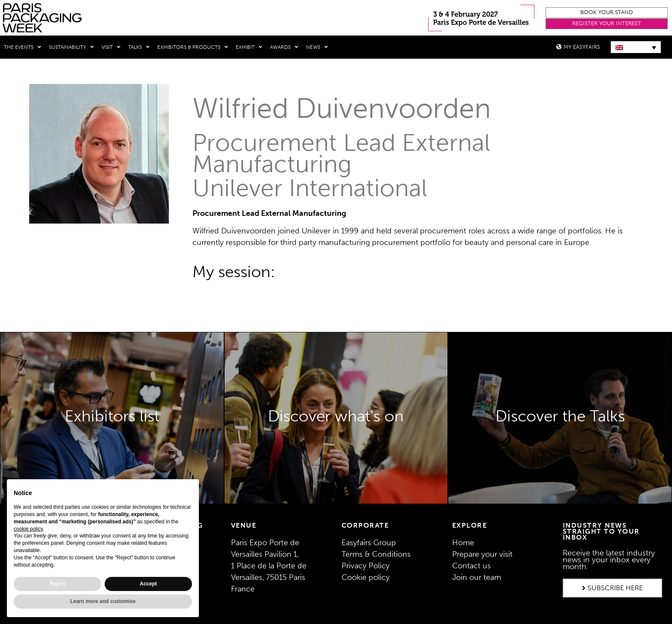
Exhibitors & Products (193, 47)
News (317, 47)
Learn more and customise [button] (103, 601)
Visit (111, 47)
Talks (139, 47)
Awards (284, 47)
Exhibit (249, 47)
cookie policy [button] (28, 529)
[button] (607, 13)
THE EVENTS (22, 47)
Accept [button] (148, 584)
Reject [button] (57, 584)
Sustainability (71, 47)
